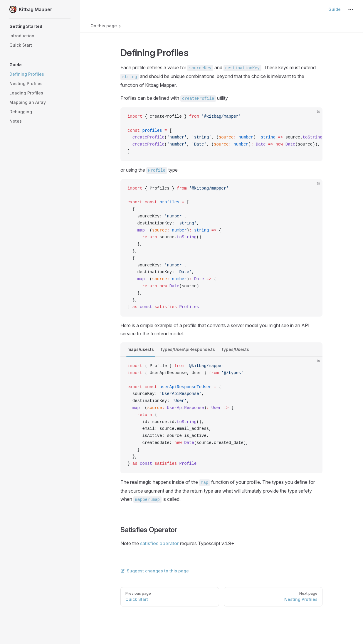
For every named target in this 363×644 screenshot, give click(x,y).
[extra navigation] (351, 9)
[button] (40, 26)
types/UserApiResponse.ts (188, 349)
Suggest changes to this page (155, 571)
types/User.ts (236, 349)
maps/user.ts (141, 349)
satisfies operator (159, 543)
